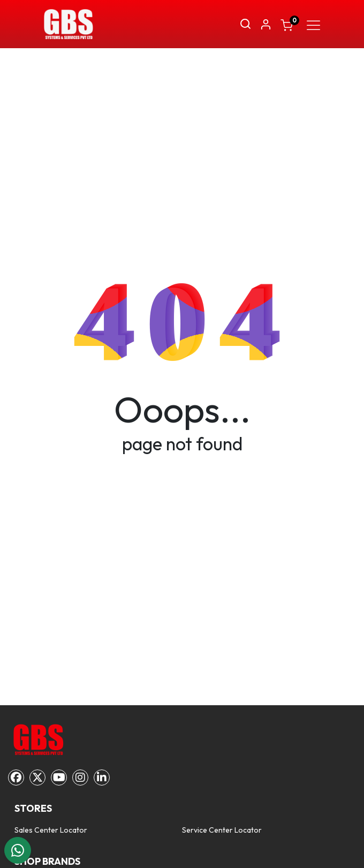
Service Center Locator (222, 830)
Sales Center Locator (51, 830)
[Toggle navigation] (313, 24)
